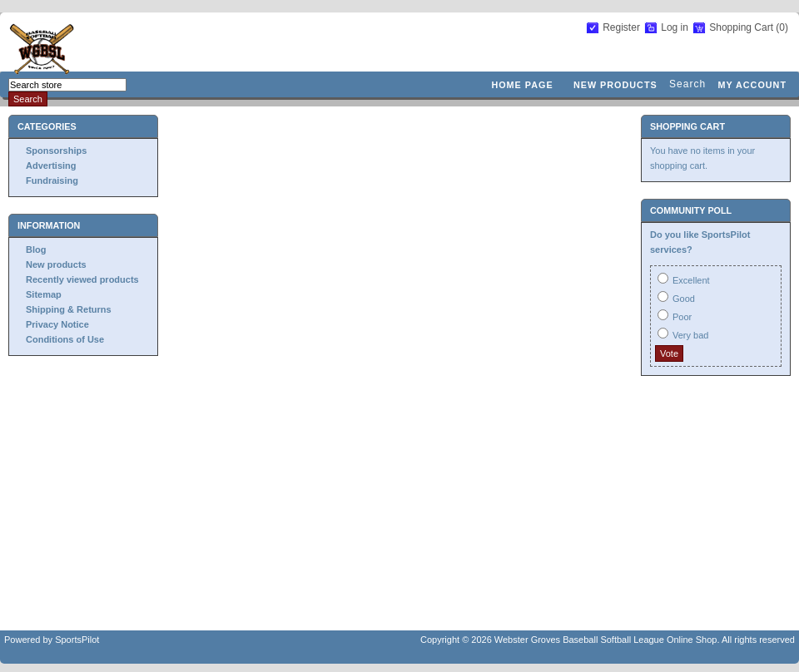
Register (621, 27)
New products (615, 85)
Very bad (690, 335)
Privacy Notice (57, 324)
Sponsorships (56, 151)
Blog (36, 250)
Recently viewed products (82, 279)
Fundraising (52, 180)
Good (684, 299)
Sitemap (44, 294)
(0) (782, 27)
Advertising (51, 166)
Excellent (691, 280)
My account (752, 85)
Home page (522, 85)
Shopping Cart (742, 27)
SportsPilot (77, 640)
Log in (675, 27)
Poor (682, 317)
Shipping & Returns (69, 309)
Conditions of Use (65, 339)
